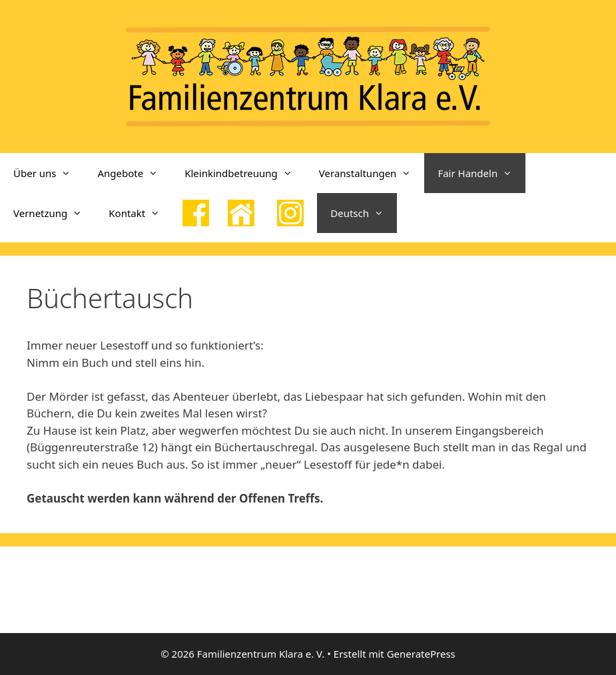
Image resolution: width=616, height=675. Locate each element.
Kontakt (141, 213)
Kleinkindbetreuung (245, 173)
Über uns (49, 173)
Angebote (134, 173)
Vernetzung (54, 213)
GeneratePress (421, 654)
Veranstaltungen (372, 173)
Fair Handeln (481, 173)
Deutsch (364, 213)
